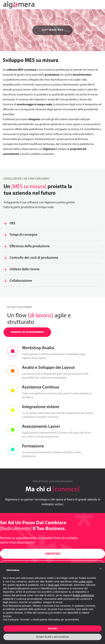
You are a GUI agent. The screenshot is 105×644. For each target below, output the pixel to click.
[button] (100, 568)
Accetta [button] (53, 628)
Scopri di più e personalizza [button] (52, 637)
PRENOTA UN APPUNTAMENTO (27, 332)
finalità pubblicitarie (83, 595)
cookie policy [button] (85, 582)
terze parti (54, 585)
